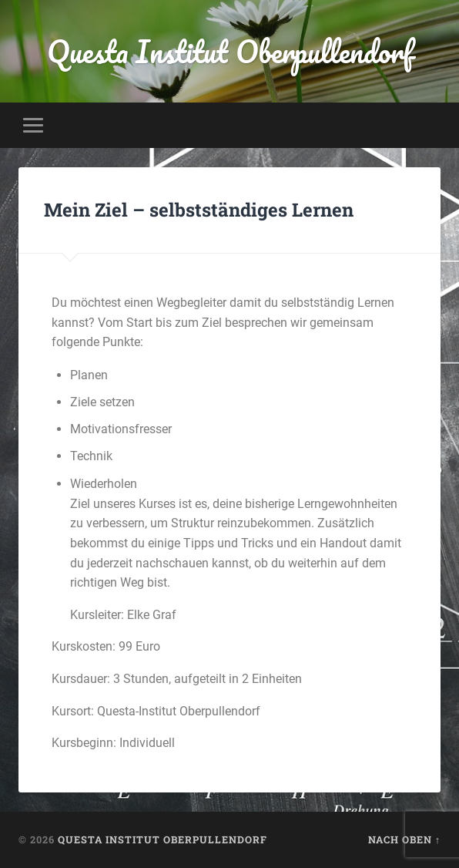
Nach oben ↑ (404, 839)
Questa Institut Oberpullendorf (230, 51)
